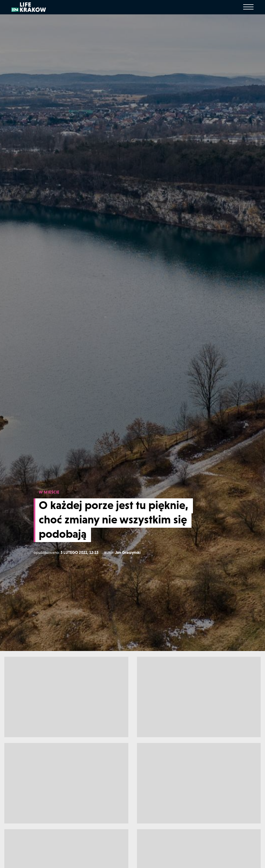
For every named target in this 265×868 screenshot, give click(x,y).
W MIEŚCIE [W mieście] (49, 492)
